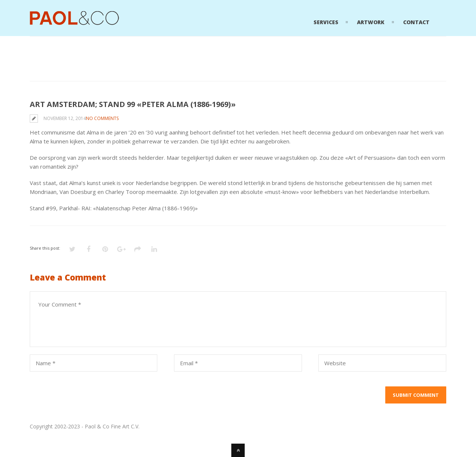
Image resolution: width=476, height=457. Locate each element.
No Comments (102, 118)
